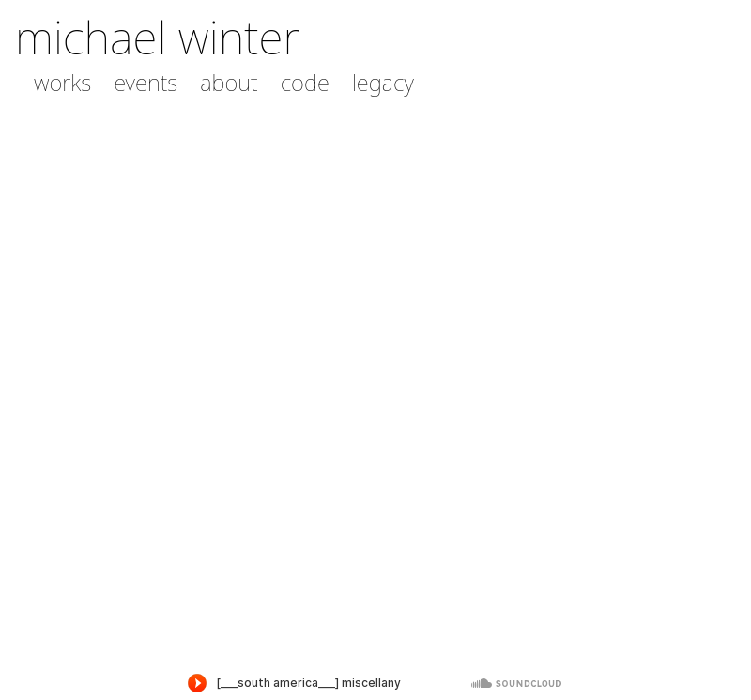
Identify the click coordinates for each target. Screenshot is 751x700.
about (229, 83)
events (146, 83)
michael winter (157, 37)
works (62, 83)
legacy (383, 83)
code (305, 83)
